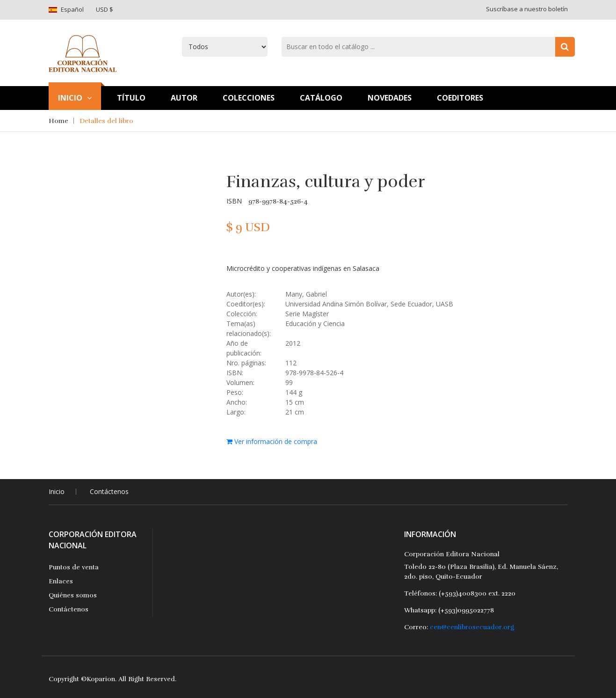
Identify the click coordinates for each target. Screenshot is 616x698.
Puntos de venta (74, 567)
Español (72, 9)
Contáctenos (109, 491)
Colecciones (249, 98)
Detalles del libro (106, 121)
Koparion (101, 679)
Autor (184, 98)
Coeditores (460, 98)
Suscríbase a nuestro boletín (527, 9)
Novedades (390, 98)
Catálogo (321, 98)
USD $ (105, 9)
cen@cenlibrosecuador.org (472, 627)
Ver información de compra (272, 441)
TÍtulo (131, 98)
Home (58, 121)
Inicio (75, 98)
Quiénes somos (73, 595)
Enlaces (61, 581)
